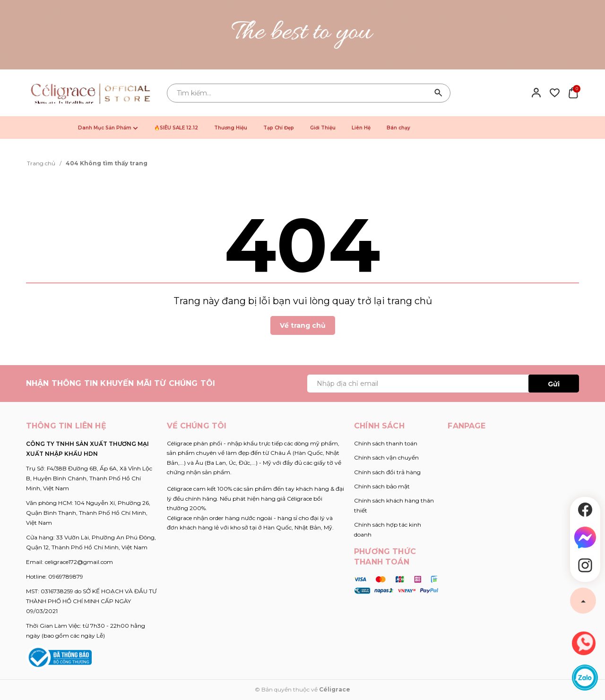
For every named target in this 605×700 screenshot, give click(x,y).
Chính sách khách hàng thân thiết (394, 505)
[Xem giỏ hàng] (573, 92)
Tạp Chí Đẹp (279, 128)
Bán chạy (398, 128)
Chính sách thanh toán (386, 443)
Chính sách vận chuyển (386, 457)
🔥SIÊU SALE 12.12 (176, 128)
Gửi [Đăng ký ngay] (554, 384)
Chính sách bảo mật (382, 486)
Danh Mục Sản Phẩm (108, 128)
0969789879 (66, 576)
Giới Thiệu (323, 128)
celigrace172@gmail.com (79, 562)
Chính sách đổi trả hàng (387, 472)
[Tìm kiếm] (439, 93)
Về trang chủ (303, 325)
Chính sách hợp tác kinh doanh (388, 529)
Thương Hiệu (231, 128)
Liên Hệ (361, 128)
